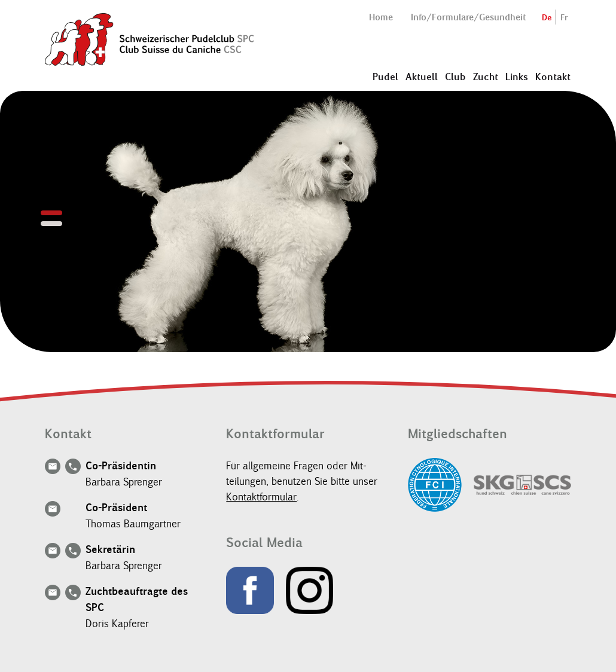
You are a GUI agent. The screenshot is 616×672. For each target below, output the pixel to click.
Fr (564, 18)
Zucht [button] (486, 77)
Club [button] (455, 77)
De (547, 18)
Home (381, 17)
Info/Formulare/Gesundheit (468, 17)
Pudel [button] (385, 77)
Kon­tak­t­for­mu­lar (261, 497)
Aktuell (422, 77)
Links (517, 77)
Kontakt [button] (553, 77)
